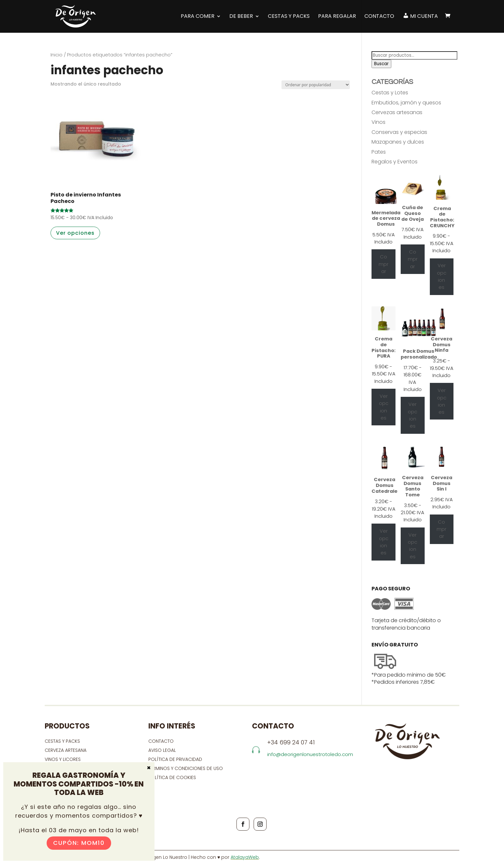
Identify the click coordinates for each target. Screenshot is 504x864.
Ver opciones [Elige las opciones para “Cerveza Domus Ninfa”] (442, 401)
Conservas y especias (399, 132)
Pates (379, 152)
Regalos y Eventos (395, 162)
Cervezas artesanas (397, 112)
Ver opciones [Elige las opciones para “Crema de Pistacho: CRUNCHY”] (442, 276)
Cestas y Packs (289, 16)
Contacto (379, 16)
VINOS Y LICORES (63, 759)
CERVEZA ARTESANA (66, 750)
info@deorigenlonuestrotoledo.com (310, 754)
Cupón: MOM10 (79, 843)
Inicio (57, 55)
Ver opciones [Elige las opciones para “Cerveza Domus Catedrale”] (384, 542)
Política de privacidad (175, 759)
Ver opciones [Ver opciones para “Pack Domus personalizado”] (412, 415)
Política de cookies (172, 777)
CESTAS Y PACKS (62, 741)
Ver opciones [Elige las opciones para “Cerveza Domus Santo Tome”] (412, 546)
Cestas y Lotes (390, 93)
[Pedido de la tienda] (316, 85)
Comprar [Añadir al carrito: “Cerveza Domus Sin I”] (441, 529)
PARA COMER (198, 16)
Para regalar (337, 16)
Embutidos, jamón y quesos (406, 103)
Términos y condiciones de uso (186, 768)
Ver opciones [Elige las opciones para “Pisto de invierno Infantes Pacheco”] (75, 233)
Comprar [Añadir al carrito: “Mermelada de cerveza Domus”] (384, 264)
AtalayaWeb (245, 857)
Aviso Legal (162, 750)
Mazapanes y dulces (398, 142)
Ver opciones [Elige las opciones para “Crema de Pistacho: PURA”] (384, 407)
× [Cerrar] (149, 767)
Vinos (378, 122)
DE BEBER (241, 16)
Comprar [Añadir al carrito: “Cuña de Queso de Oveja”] (413, 259)
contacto (161, 741)
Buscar (381, 64)
